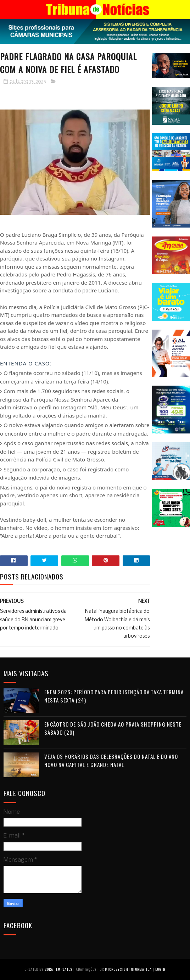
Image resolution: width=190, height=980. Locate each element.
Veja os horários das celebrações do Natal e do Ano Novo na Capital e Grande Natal (111, 760)
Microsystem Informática (128, 969)
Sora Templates (58, 969)
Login (160, 969)
